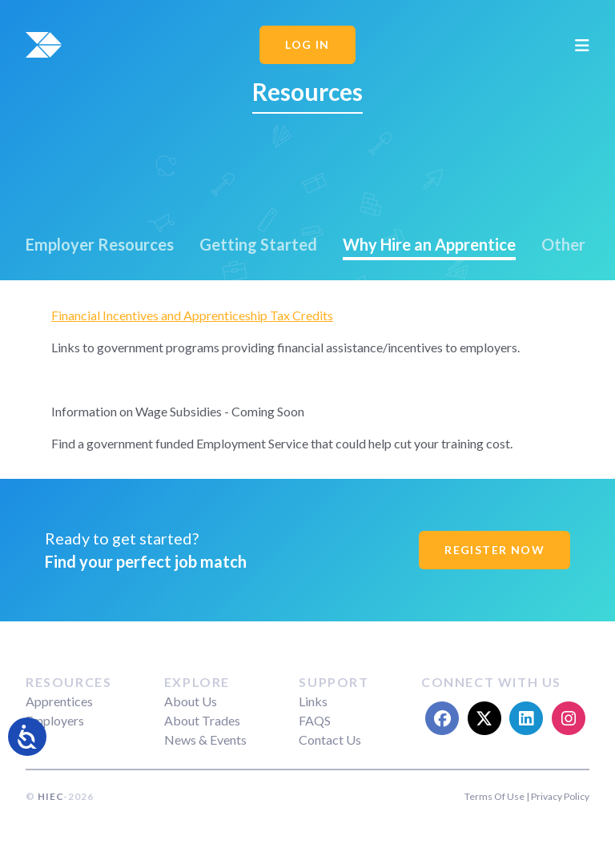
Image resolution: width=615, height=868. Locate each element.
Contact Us (330, 739)
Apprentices (59, 701)
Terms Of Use (494, 796)
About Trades (202, 720)
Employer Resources (100, 244)
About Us (191, 701)
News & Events (205, 739)
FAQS (315, 720)
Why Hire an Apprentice (429, 244)
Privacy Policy (560, 796)
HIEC (50, 796)
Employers (55, 720)
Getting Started (258, 244)
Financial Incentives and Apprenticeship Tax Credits (192, 315)
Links (313, 701)
